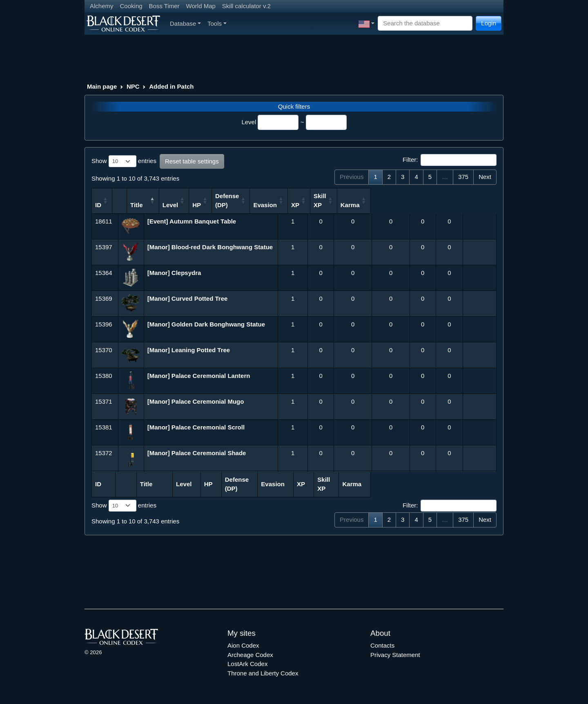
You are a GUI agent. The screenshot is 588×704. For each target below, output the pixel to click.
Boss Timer (164, 6)
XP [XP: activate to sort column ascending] (414, 205)
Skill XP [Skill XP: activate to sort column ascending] (443, 201)
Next (485, 177)
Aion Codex (243, 645)
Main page (102, 86)
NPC (133, 86)
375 (463, 177)
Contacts (382, 645)
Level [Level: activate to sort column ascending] (283, 205)
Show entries (124, 161)
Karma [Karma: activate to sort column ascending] (476, 205)
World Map (201, 6)
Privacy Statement (395, 655)
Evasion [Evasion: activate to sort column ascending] (384, 205)
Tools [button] (217, 23)
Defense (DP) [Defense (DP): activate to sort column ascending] (345, 201)
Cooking (131, 6)
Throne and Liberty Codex (263, 673)
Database (185, 23)
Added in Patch (171, 86)
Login (489, 23)
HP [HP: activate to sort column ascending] (311, 205)
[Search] (425, 23)
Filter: (450, 160)
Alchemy (102, 6)
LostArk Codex (247, 664)
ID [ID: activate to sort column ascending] (98, 205)
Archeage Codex (250, 655)
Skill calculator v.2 (246, 6)
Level (249, 122)
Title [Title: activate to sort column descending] (161, 205)
